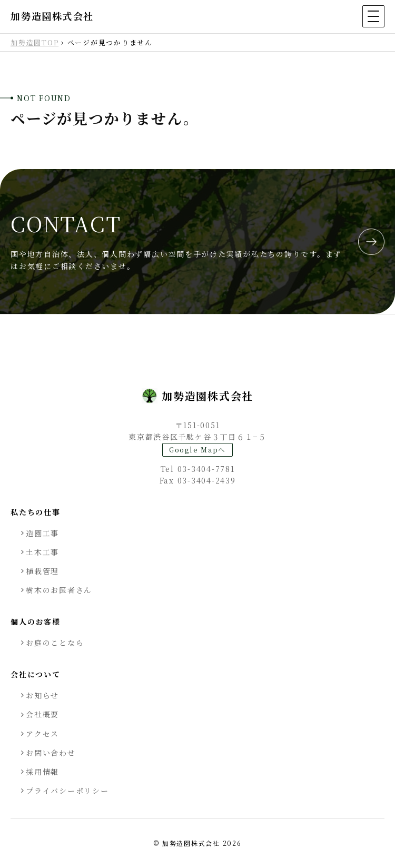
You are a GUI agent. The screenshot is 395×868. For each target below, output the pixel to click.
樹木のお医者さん (59, 590)
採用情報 (42, 772)
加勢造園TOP (34, 42)
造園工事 (42, 533)
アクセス (42, 734)
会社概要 (42, 714)
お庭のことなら (55, 643)
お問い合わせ (51, 753)
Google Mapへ (197, 450)
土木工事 (42, 552)
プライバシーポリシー (67, 791)
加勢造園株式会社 (52, 16)
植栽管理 (42, 571)
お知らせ (42, 695)
